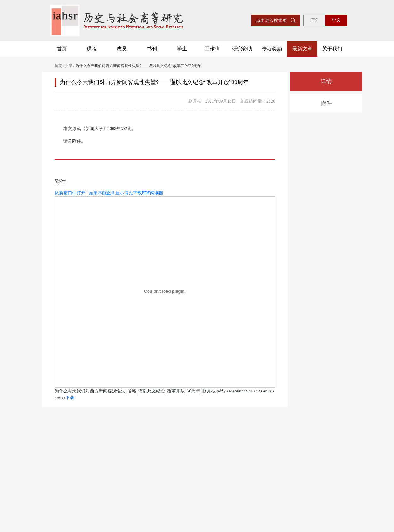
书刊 (152, 49)
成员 (122, 49)
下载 (70, 398)
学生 (182, 49)
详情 (326, 81)
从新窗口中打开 (70, 193)
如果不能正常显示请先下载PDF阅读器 (126, 193)
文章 (69, 66)
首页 (62, 49)
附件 (326, 103)
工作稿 (212, 49)
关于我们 (332, 49)
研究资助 (242, 49)
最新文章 (302, 49)
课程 (92, 49)
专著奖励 (272, 49)
